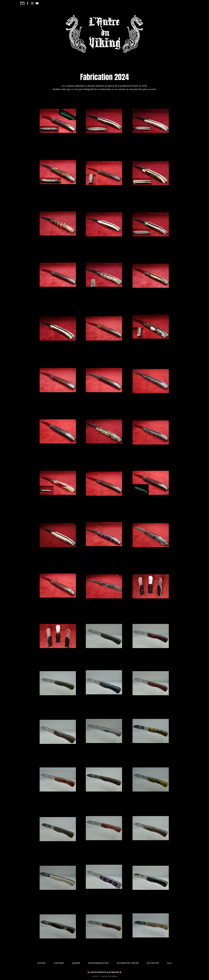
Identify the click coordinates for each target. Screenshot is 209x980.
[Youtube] (37, 3)
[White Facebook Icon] (28, 3)
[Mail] (22, 3)
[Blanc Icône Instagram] (32, 3)
